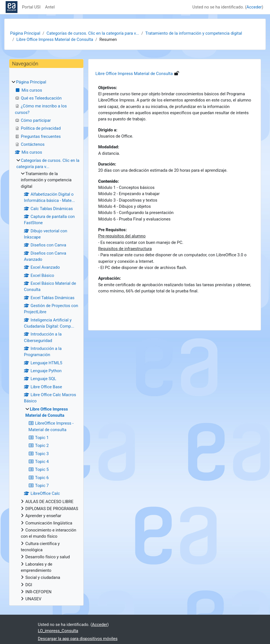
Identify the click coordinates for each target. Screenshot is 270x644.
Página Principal (25, 33)
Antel (50, 7)
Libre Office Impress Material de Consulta (55, 39)
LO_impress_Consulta (58, 631)
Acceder (254, 7)
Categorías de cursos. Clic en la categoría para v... (93, 33)
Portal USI (31, 7)
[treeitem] (46, 340)
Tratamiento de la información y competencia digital (194, 33)
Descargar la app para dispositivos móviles (78, 639)
